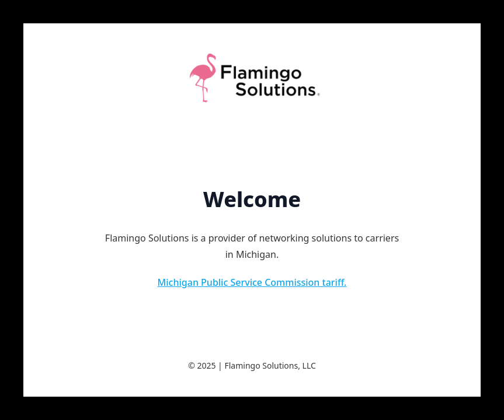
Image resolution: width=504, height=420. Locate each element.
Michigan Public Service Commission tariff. (252, 282)
